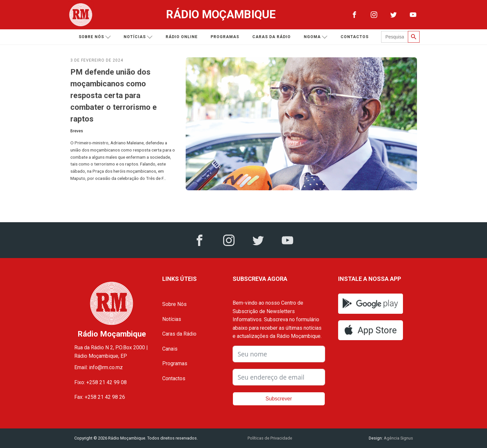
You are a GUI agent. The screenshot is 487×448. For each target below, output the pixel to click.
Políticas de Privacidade (270, 438)
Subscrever (279, 399)
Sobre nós (96, 37)
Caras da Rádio (272, 37)
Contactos (355, 37)
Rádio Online (182, 37)
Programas (226, 37)
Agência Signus (398, 438)
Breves (77, 131)
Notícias (139, 37)
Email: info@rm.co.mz (99, 367)
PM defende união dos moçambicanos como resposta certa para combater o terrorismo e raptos (114, 95)
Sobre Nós (174, 304)
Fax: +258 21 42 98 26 (100, 397)
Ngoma (316, 37)
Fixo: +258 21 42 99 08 (100, 382)
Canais (170, 349)
